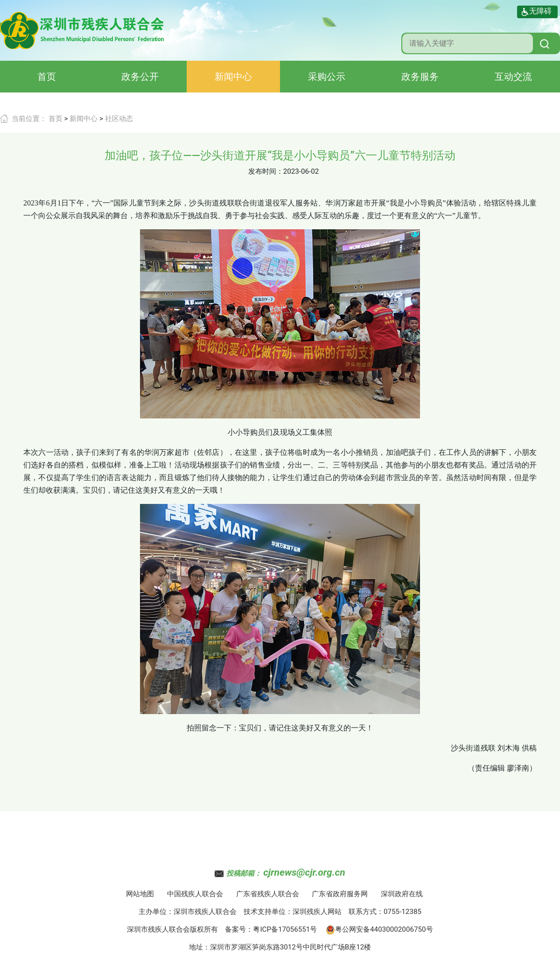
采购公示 (327, 77)
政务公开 (140, 77)
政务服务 (420, 77)
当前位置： (29, 119)
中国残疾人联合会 (195, 894)
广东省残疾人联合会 (268, 894)
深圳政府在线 (402, 894)
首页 (47, 77)
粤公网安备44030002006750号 (379, 929)
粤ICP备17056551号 (285, 929)
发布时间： (266, 171)
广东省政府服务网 (340, 894)
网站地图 (140, 894)
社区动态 (119, 119)
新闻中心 (233, 77)
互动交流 (513, 77)
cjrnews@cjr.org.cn (304, 872)
